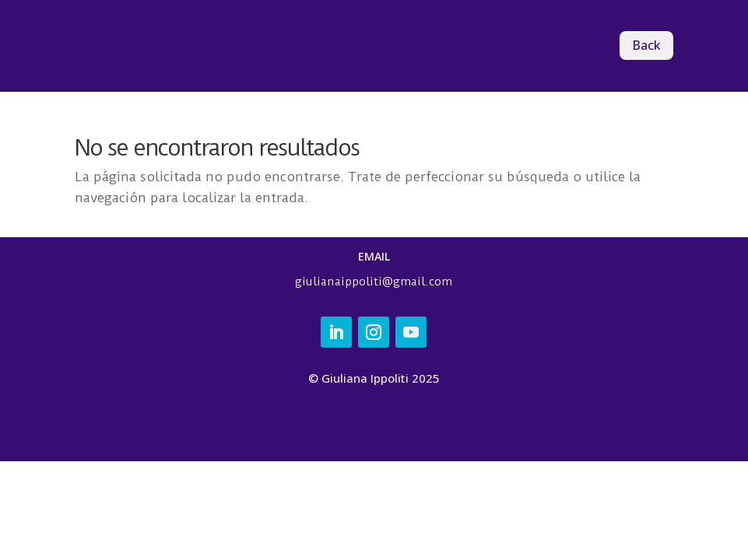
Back (646, 45)
